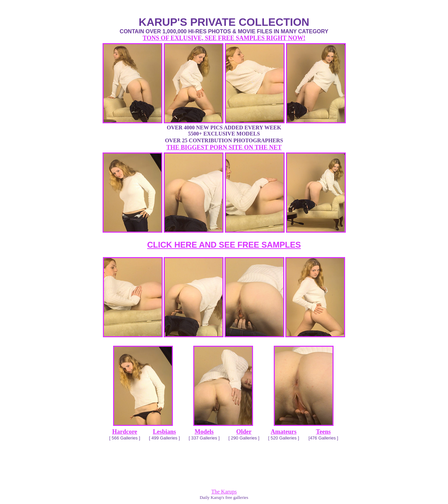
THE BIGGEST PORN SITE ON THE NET (224, 147)
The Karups (224, 492)
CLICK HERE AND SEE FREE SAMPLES (224, 245)
